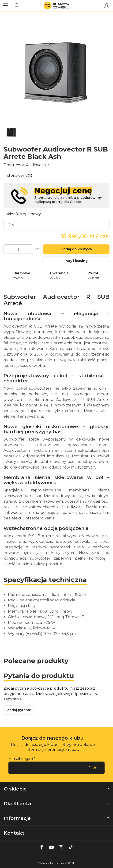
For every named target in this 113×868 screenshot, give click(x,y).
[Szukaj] (17, 6)
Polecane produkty (36, 661)
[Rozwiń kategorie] (5, 6)
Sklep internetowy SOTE (57, 863)
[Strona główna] (56, 6)
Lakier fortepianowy (22, 214)
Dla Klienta (56, 804)
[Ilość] (18, 249)
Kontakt (14, 833)
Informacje (56, 818)
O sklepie (56, 789)
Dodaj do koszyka (76, 249)
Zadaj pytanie (19, 710)
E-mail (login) (21, 759)
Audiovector (38, 165)
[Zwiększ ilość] (9, 249)
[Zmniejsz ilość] (28, 249)
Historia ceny (18, 175)
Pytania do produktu (39, 676)
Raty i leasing (76, 261)
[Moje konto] (107, 6)
